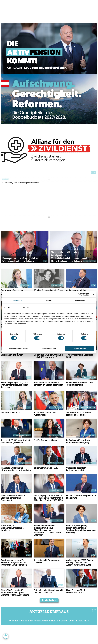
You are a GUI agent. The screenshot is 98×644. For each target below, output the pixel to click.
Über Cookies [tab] (80, 300)
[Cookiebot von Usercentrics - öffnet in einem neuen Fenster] (80, 294)
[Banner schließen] (94, 294)
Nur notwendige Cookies (18, 349)
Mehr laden (49, 600)
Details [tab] (49, 300)
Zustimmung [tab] (18, 300)
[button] (6, 636)
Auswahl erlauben (49, 349)
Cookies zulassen (80, 349)
